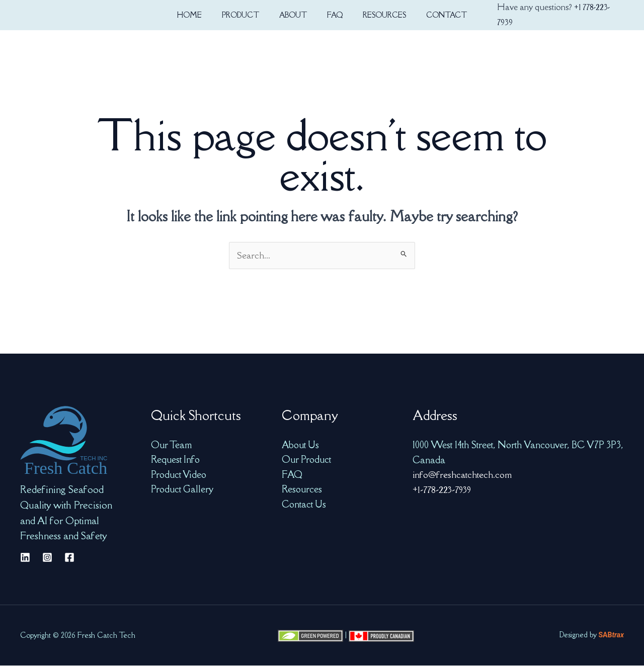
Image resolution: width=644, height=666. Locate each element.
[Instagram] (47, 558)
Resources (302, 490)
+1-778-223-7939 (444, 490)
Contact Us (304, 505)
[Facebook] (69, 558)
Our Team (172, 445)
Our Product (307, 460)
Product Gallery (182, 490)
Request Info (176, 460)
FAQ (292, 475)
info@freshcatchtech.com (463, 475)
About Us (301, 445)
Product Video (179, 475)
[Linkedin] (25, 558)
